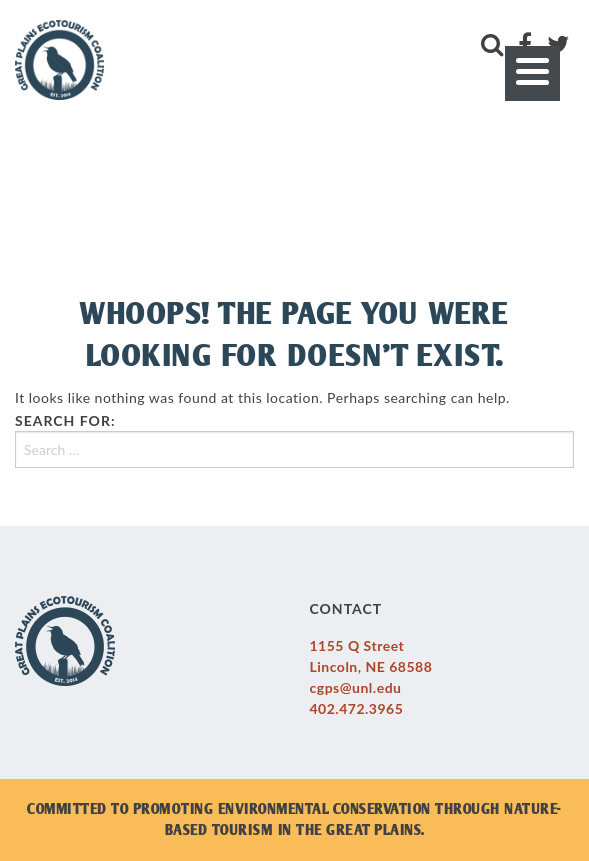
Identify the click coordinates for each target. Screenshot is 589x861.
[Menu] (532, 73)
